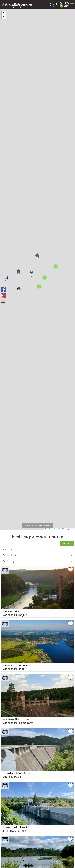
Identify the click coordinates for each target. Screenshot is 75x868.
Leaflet (48, 529)
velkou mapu (37, 526)
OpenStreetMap (60, 529)
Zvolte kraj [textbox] (8, 561)
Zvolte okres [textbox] (9, 555)
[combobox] (37, 555)
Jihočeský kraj (8, 665)
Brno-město (25, 827)
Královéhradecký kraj (11, 719)
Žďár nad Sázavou (23, 773)
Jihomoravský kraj (10, 611)
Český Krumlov (22, 665)
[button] (37, 256)
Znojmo (23, 611)
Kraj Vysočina (8, 773)
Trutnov (26, 719)
